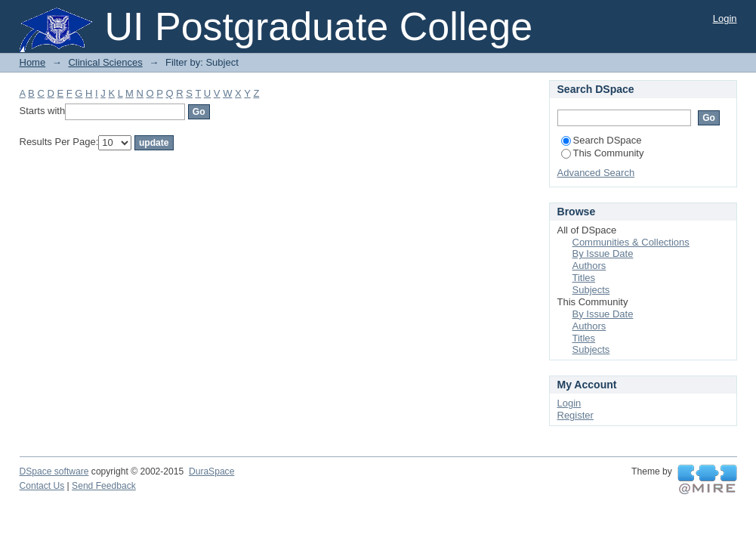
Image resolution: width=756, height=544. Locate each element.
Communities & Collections (631, 242)
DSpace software (54, 471)
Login (725, 19)
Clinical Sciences (105, 62)
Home (33, 62)
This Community (603, 153)
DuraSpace (211, 471)
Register (575, 415)
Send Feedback (104, 486)
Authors (589, 266)
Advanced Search (596, 173)
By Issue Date (603, 253)
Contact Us (42, 486)
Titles (584, 278)
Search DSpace (602, 140)
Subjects (591, 290)
